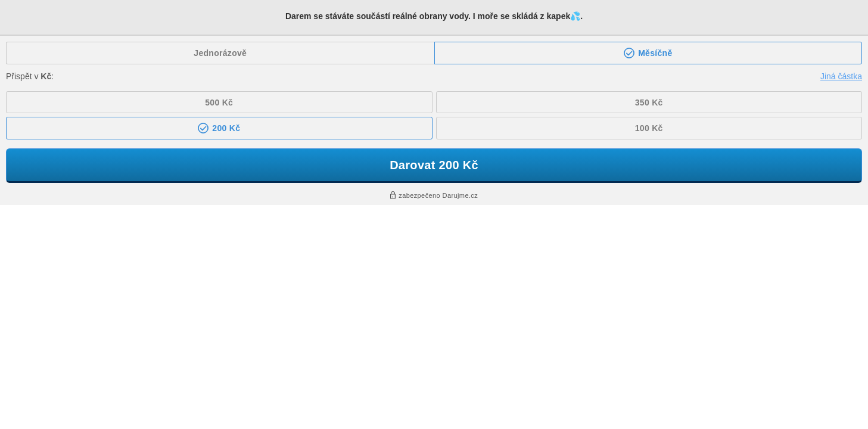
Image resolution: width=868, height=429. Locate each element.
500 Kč (219, 102)
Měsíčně (654, 53)
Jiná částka (841, 76)
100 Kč (649, 128)
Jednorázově (220, 53)
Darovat (434, 165)
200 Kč (225, 128)
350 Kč (649, 102)
